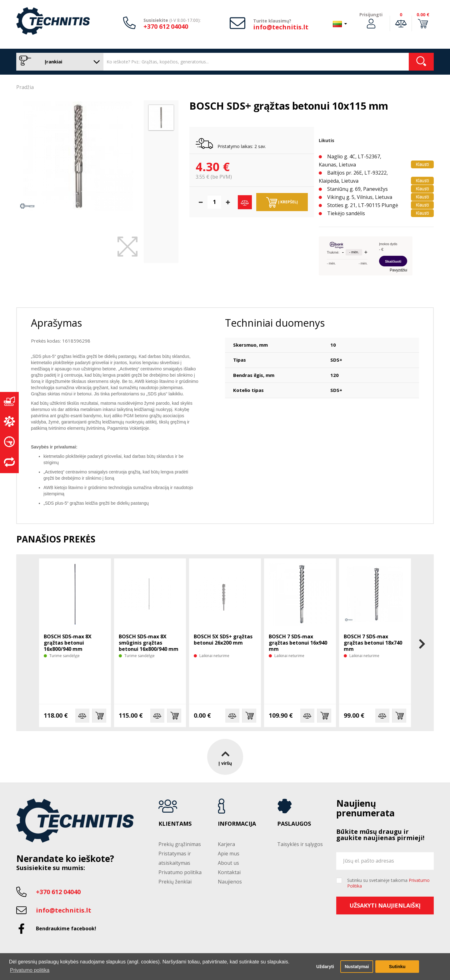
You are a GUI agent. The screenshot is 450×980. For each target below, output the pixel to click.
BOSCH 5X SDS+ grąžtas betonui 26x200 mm (223, 640)
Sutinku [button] (397, 967)
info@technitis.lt (281, 27)
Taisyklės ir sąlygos (300, 844)
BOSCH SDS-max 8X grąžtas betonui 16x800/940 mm (68, 643)
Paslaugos (294, 824)
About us (228, 863)
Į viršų (225, 757)
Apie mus (229, 854)
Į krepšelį (282, 202)
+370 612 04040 (166, 26)
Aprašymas (56, 323)
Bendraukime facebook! (66, 928)
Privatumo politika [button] (30, 970)
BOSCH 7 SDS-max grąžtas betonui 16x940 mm (298, 643)
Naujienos (230, 882)
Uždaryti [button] (325, 967)
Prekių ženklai (175, 882)
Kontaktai (229, 872)
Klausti (422, 164)
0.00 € (423, 15)
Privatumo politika (180, 872)
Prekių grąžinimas (180, 844)
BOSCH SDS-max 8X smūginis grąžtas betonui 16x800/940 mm (149, 643)
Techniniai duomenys (275, 323)
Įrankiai (58, 62)
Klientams (175, 824)
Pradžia (25, 87)
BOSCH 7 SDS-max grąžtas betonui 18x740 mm (373, 643)
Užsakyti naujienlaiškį (385, 905)
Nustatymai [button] (357, 967)
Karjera (226, 844)
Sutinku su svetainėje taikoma (388, 883)
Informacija (237, 824)
